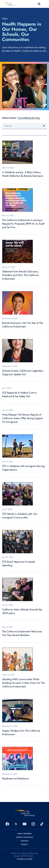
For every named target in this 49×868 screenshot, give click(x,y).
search (39, 4)
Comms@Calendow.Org (29, 118)
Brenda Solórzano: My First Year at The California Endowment (23, 325)
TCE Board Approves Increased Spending (18, 564)
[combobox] (24, 126)
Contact (24, 841)
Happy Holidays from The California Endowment (21, 733)
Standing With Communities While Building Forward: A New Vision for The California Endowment (23, 683)
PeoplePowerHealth (25, 859)
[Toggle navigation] (45, 4)
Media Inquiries (25, 834)
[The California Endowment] (24, 813)
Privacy (24, 844)
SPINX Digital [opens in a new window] (28, 856)
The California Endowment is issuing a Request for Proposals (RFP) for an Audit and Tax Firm (23, 224)
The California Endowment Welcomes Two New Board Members (22, 633)
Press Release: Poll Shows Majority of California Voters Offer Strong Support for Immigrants (23, 418)
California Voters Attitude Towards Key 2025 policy (22, 611)
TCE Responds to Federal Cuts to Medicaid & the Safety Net (19, 395)
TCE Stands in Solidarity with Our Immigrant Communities (20, 516)
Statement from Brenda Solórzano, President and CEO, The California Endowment (20, 275)
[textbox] (24, 126)
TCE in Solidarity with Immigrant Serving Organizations (23, 468)
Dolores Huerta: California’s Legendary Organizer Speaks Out (23, 373)
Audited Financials (25, 837)
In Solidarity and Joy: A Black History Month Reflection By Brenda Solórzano (23, 174)
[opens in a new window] (7, 824)
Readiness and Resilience (15, 779)
